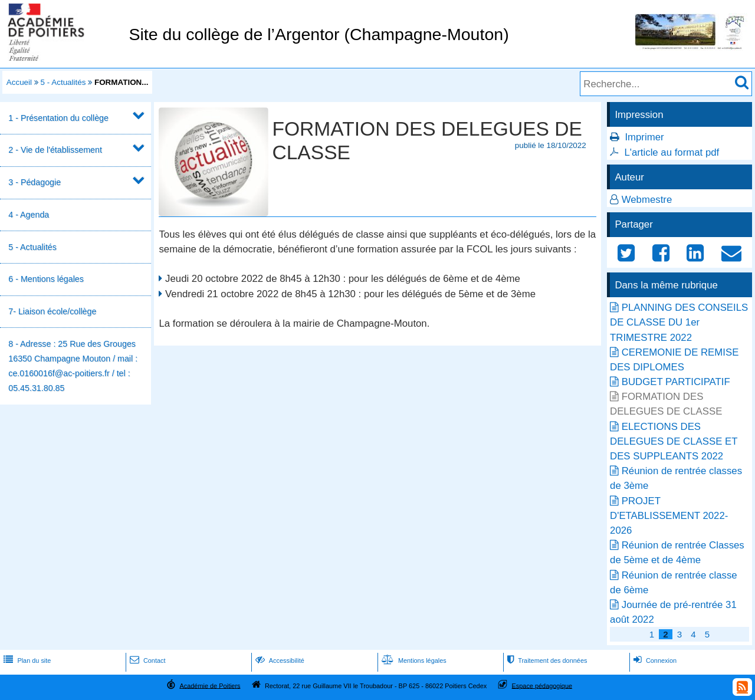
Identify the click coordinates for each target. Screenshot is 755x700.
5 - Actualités (63, 82)
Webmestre (647, 200)
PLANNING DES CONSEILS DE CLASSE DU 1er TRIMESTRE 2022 (679, 322)
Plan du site (26, 660)
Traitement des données (546, 660)
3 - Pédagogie (35, 182)
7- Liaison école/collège (52, 311)
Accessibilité (279, 660)
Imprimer (644, 137)
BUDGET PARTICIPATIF (676, 382)
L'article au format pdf (672, 152)
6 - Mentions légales (46, 279)
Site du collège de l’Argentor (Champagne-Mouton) (319, 34)
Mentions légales (413, 660)
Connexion (654, 660)
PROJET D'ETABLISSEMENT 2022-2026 (669, 516)
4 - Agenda (29, 215)
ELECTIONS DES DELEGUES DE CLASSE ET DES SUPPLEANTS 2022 (674, 441)
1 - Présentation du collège (58, 118)
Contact (147, 660)
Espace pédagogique (542, 685)
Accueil (19, 82)
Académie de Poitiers (210, 685)
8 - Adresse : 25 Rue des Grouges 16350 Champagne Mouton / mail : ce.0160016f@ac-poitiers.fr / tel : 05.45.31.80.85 (73, 366)
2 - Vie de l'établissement (55, 150)
